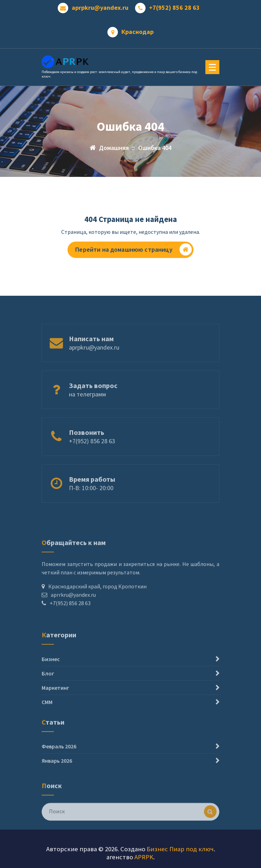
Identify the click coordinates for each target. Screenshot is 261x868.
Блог (48, 687)
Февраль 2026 (59, 755)
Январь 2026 (57, 769)
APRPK (144, 857)
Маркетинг (55, 702)
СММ (47, 716)
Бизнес (51, 673)
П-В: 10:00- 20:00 (91, 495)
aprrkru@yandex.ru (73, 608)
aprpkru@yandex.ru (100, 8)
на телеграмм (87, 401)
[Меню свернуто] (212, 67)
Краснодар (137, 32)
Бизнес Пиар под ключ (180, 849)
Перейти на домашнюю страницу (133, 249)
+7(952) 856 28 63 (174, 8)
